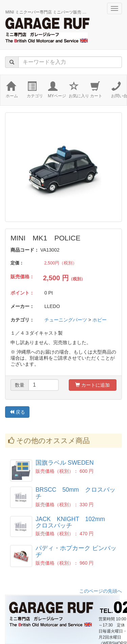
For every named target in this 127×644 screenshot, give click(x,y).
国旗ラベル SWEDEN (65, 463)
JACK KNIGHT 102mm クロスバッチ (73, 522)
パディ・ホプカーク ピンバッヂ (76, 551)
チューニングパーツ (66, 320)
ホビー (100, 320)
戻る (17, 412)
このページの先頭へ (101, 591)
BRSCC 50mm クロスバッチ (76, 493)
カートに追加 (92, 385)
